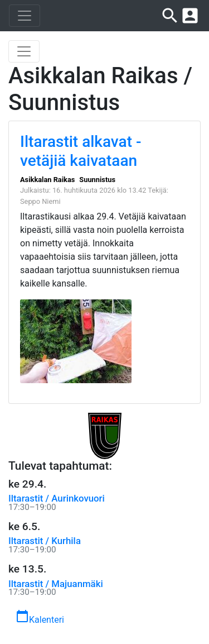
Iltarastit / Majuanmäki (56, 584)
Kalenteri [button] (40, 617)
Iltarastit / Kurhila (45, 541)
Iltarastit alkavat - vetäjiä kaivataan (81, 151)
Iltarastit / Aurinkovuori (57, 498)
